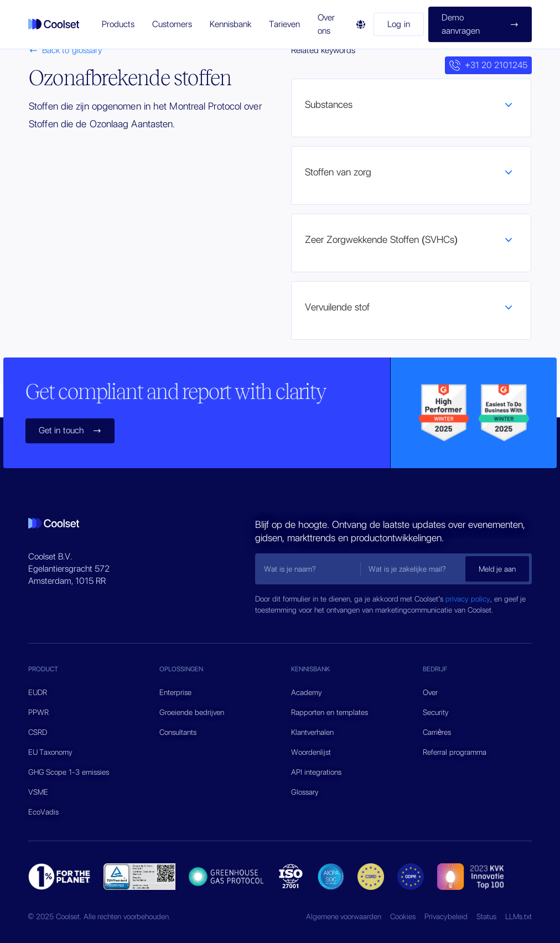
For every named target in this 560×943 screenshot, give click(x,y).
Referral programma (455, 752)
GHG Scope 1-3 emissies (69, 772)
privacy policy (468, 599)
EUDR (38, 692)
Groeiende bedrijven (192, 712)
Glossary (305, 792)
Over (430, 692)
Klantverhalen (312, 732)
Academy (307, 692)
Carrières (437, 732)
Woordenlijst (311, 752)
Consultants (178, 732)
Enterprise (175, 692)
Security (436, 712)
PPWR (38, 712)
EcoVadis (43, 812)
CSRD (38, 732)
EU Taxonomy (51, 752)
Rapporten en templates (330, 712)
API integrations (316, 772)
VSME (38, 792)
